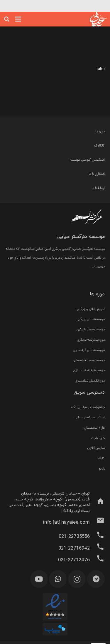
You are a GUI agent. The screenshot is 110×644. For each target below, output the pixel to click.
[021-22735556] (97, 537)
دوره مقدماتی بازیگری (91, 319)
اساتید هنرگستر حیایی (90, 417)
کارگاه (101, 458)
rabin (101, 69)
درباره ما (100, 131)
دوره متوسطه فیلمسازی (89, 360)
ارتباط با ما (98, 188)
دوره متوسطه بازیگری (91, 329)
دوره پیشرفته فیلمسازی (89, 370)
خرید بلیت (98, 438)
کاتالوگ (99, 145)
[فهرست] (18, 19)
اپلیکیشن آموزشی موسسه (87, 160)
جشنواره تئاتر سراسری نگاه (88, 407)
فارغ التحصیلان (94, 428)
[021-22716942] (97, 548)
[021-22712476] (97, 560)
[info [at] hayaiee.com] (97, 522)
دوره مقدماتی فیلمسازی (89, 350)
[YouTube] (39, 579)
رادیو (102, 469)
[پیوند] (87, 19)
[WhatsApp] (58, 579)
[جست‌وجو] (7, 19)
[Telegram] (96, 579)
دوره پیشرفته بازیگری (91, 340)
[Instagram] (77, 579)
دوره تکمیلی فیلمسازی (90, 381)
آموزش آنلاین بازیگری (91, 309)
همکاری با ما (97, 174)
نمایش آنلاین (96, 448)
